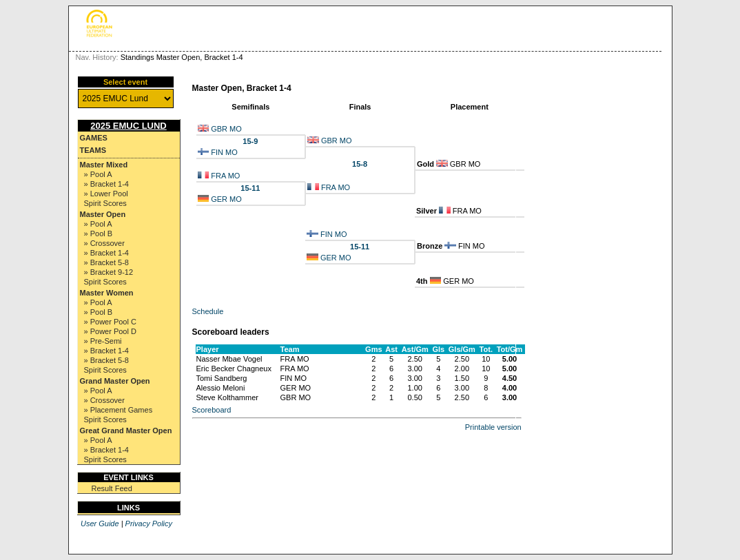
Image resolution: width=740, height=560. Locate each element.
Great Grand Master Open (126, 431)
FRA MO (225, 176)
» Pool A (98, 174)
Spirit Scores (105, 203)
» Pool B (99, 234)
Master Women (107, 293)
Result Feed (112, 488)
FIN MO (224, 152)
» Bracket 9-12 (109, 272)
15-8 (360, 164)
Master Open (103, 214)
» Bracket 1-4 (106, 184)
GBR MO (226, 129)
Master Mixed (104, 165)
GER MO (226, 199)
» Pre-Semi (103, 341)
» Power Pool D (110, 331)
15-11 (250, 188)
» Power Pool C (110, 322)
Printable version (493, 427)
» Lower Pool (106, 194)
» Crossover (104, 243)
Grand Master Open (115, 381)
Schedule (208, 311)
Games (94, 138)
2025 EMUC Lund (129, 126)
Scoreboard (212, 410)
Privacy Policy (149, 523)
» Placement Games (119, 410)
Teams (93, 150)
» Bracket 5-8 (106, 262)
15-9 (250, 141)
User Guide (100, 523)
